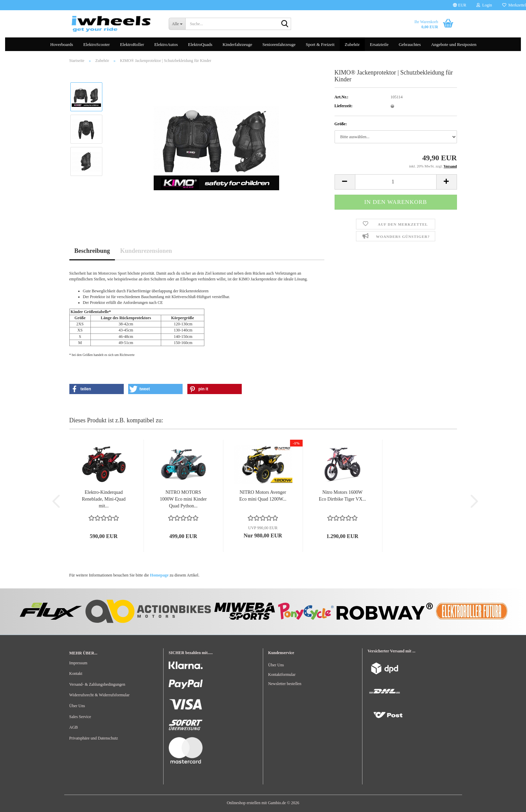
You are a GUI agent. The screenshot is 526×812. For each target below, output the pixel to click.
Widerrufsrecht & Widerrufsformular (99, 695)
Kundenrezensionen (146, 251)
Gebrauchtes (410, 44)
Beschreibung (92, 251)
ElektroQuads (200, 44)
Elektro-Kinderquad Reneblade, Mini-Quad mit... (104, 499)
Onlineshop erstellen (244, 803)
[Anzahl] (396, 182)
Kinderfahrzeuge (237, 44)
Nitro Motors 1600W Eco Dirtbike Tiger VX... (343, 496)
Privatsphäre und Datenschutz (94, 738)
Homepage (159, 575)
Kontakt (76, 673)
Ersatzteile (379, 44)
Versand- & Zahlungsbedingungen (97, 684)
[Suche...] (177, 24)
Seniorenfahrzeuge (279, 44)
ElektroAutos (166, 44)
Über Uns (77, 706)
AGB (74, 727)
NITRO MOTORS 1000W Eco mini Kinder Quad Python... (183, 499)
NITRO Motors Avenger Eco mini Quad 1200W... (263, 496)
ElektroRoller (132, 44)
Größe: (341, 124)
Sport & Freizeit (320, 44)
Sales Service (80, 717)
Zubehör (352, 44)
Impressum (78, 663)
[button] (460, 5)
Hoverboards (62, 44)
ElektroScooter (97, 44)
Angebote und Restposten (454, 44)
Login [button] (484, 5)
